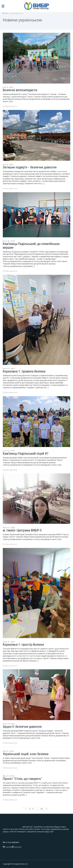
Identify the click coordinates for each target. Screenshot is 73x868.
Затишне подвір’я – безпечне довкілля (30, 167)
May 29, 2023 (9, 776)
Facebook (17, 847)
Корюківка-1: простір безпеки (23, 644)
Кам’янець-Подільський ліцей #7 (26, 453)
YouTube (7, 847)
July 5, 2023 (8, 165)
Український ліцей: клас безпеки (26, 754)
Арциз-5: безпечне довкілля (22, 727)
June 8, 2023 (8, 751)
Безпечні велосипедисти (20, 90)
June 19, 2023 (9, 642)
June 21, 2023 (9, 527)
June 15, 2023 (9, 724)
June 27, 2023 (9, 368)
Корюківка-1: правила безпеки (24, 371)
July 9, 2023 (8, 87)
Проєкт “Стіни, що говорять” (22, 779)
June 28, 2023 (9, 241)
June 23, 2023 (9, 451)
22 (42, 809)
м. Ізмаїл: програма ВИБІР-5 (22, 530)
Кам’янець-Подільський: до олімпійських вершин (31, 246)
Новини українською (11, 106)
